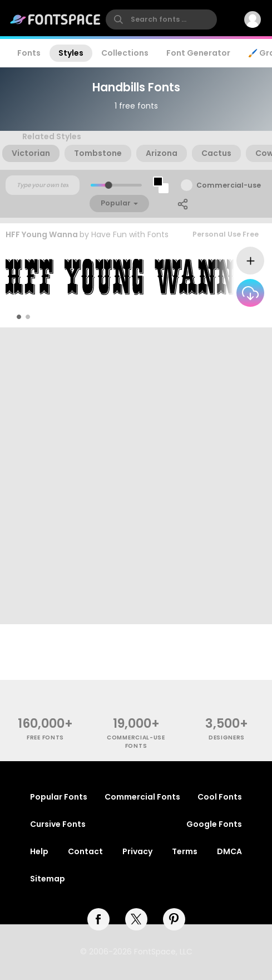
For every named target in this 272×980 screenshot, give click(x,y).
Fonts (29, 53)
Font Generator (198, 53)
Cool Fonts (220, 797)
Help (39, 851)
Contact (85, 851)
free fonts (45, 738)
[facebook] (98, 919)
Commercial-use (229, 185)
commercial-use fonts (136, 742)
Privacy (137, 851)
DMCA (229, 851)
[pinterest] (174, 919)
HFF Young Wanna (42, 234)
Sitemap (48, 879)
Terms (185, 851)
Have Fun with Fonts (130, 234)
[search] (161, 19)
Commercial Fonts (142, 797)
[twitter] (136, 919)
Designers (227, 738)
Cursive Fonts (58, 824)
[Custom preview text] (43, 185)
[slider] (108, 185)
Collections (125, 53)
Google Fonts (214, 824)
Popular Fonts (59, 797)
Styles (71, 53)
